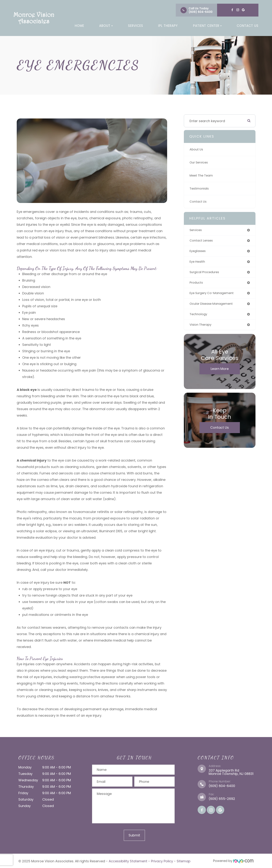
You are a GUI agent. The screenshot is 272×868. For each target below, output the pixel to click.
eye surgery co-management (214, 295)
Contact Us (248, 26)
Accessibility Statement (128, 861)
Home (79, 26)
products (197, 284)
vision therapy (202, 328)
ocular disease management (213, 306)
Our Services (200, 162)
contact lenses (202, 241)
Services (136, 26)
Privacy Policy (162, 861)
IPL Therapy (168, 26)
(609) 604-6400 (201, 12)
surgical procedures (206, 274)
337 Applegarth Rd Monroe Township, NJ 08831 (231, 772)
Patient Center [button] (207, 26)
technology (199, 317)
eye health (198, 263)
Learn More (220, 372)
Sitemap (184, 861)
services (196, 230)
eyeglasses (199, 252)
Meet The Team (202, 175)
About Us (197, 149)
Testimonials (200, 189)
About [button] (106, 26)
